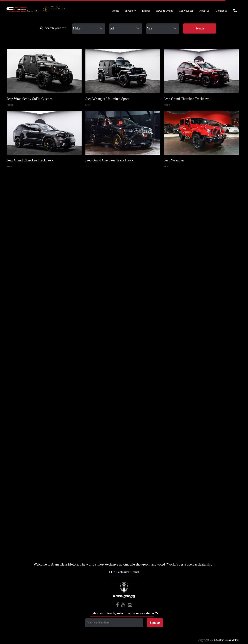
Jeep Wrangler (174, 160)
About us (204, 11)
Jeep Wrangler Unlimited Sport (107, 99)
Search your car (53, 28)
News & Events (164, 11)
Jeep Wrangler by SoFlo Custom (30, 99)
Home (116, 11)
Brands (146, 11)
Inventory (130, 11)
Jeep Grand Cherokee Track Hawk (109, 160)
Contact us (221, 11)
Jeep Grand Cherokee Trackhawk (187, 99)
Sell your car (186, 11)
